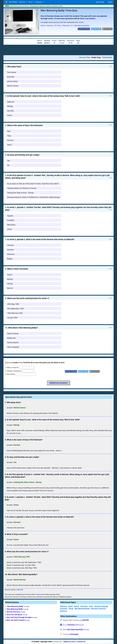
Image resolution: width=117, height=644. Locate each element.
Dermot (10, 140)
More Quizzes (76, 629)
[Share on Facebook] (84, 29)
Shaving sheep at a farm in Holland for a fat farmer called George (33, 197)
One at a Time (85, 57)
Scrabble (11, 220)
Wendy (10, 106)
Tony (9, 136)
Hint (110, 66)
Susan (10, 115)
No (8, 165)
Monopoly (11, 225)
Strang (10, 284)
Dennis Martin (13, 342)
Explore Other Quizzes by (76, 620)
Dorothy (10, 111)
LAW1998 (63, 22)
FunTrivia (71, 634)
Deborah (11, 102)
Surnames (64, 609)
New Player (100, 2)
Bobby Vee (11, 338)
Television (64, 606)
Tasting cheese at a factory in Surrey (22, 188)
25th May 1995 (13, 304)
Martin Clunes (13, 86)
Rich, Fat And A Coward (15, 620)
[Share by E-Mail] (107, 29)
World (70, 606)
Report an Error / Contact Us (74, 642)
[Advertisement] (59, 50)
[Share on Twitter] (96, 29)
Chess (10, 229)
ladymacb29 (40, 594)
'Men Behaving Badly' (15, 609)
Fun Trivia (11, 2)
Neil (9, 131)
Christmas (84, 606)
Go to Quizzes (73, 625)
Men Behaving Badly (82, 609)
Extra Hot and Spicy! (14, 615)
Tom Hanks (12, 72)
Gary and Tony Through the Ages (19, 617)
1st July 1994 (12, 318)
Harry (9, 145)
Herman (10, 245)
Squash (10, 216)
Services (39, 2)
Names (76, 606)
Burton (10, 288)
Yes (9, 161)
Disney (71, 609)
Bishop (10, 279)
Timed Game (107, 57)
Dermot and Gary (13, 612)
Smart (10, 275)
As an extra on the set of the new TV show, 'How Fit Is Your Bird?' (33, 184)
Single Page (96, 57)
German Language (101, 606)
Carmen (10, 250)
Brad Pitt (11, 77)
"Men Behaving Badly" (15, 606)
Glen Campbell (13, 347)
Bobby (10, 259)
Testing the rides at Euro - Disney (20, 193)
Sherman (11, 254)
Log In (110, 2)
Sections (22, 2)
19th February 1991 (15, 313)
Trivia (31, 2)
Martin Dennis (13, 333)
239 (78, 43)
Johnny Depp (12, 81)
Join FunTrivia (24, 6)
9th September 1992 (15, 308)
